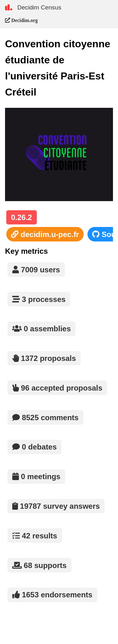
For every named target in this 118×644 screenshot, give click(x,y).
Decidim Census (39, 7)
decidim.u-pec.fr (45, 234)
